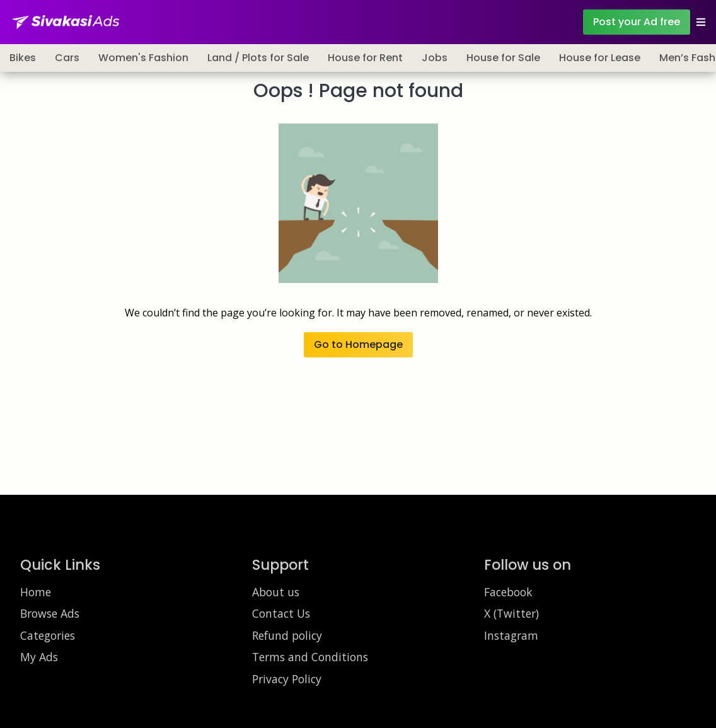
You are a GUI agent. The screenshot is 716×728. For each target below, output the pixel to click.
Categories (48, 635)
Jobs (435, 58)
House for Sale (503, 58)
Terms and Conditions (310, 657)
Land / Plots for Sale (258, 58)
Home (36, 592)
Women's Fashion (143, 58)
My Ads (39, 657)
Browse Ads (50, 613)
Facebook (508, 592)
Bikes (23, 58)
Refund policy (287, 635)
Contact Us (281, 613)
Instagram (511, 635)
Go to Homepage (358, 344)
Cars (67, 58)
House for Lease (600, 58)
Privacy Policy (287, 679)
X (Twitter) (511, 613)
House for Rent (365, 58)
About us (276, 592)
